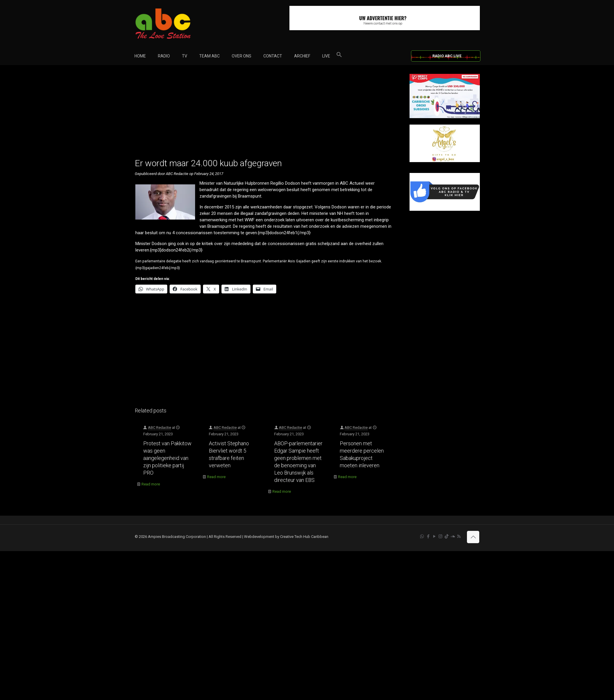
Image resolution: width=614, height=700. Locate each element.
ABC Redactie (160, 428)
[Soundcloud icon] (453, 536)
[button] (339, 56)
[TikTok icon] (447, 536)
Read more (151, 484)
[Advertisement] (266, 115)
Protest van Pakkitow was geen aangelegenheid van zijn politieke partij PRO (167, 458)
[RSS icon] (459, 536)
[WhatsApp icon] (422, 536)
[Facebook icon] (428, 536)
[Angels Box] (445, 161)
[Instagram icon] (440, 536)
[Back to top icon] (473, 537)
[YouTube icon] (434, 536)
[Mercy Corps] (445, 117)
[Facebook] (445, 209)
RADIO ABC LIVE (447, 56)
